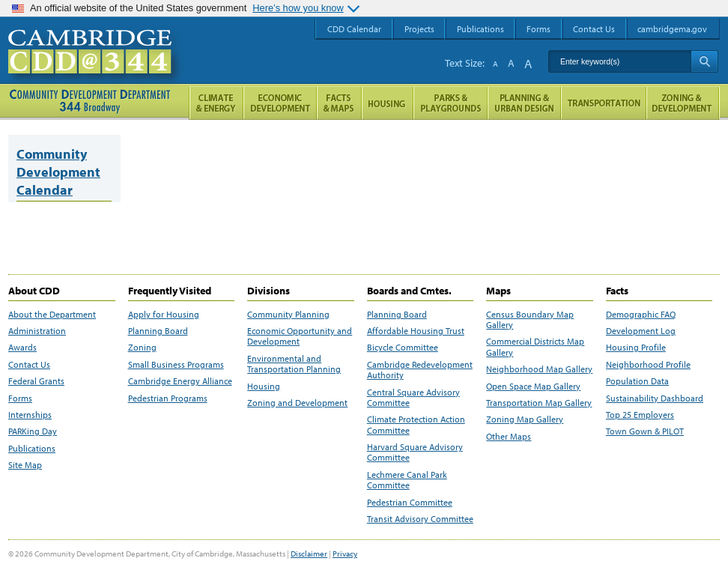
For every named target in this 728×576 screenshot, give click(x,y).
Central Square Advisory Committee (413, 398)
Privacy (345, 554)
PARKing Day (33, 431)
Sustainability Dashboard (655, 398)
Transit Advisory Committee (420, 519)
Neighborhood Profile (648, 365)
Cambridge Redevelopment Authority (420, 370)
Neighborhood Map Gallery (539, 369)
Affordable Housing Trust (416, 331)
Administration (37, 331)
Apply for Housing (164, 315)
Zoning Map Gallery (525, 419)
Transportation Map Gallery (539, 403)
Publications (32, 449)
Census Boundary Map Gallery (530, 320)
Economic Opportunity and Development (300, 336)
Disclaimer (309, 554)
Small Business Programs (176, 365)
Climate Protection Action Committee (416, 425)
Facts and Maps (339, 103)
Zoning (142, 348)
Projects (419, 29)
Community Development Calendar (58, 172)
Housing (264, 386)
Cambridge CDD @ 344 (96, 67)
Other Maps (509, 437)
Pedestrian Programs (168, 398)
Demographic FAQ (641, 315)
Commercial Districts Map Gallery (535, 347)
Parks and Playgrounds (451, 103)
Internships (30, 415)
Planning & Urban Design (524, 103)
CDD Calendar (354, 29)
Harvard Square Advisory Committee (415, 452)
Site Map (25, 465)
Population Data (637, 381)
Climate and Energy (216, 103)
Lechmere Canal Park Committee (407, 480)
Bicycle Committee (403, 348)
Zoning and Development (297, 403)
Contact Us (29, 365)
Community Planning (288, 315)
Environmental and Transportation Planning (294, 364)
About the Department (52, 315)
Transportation (604, 103)
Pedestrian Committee (410, 503)
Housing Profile (636, 348)
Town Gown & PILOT (645, 431)
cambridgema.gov (672, 29)
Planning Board (158, 331)
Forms (20, 398)
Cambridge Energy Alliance (180, 381)
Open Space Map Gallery (533, 386)
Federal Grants (36, 381)
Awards (22, 348)
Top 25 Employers (640, 415)
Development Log (641, 331)
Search (704, 61)
